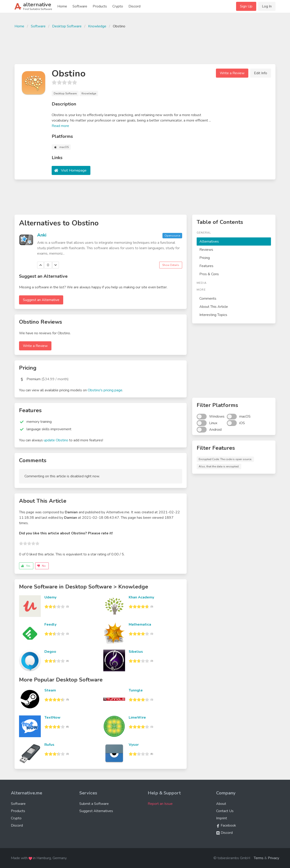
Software (80, 6)
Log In (267, 6)
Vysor (134, 745)
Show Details (171, 265)
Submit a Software (94, 804)
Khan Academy (141, 597)
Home (62, 6)
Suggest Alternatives (96, 811)
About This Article (214, 307)
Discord (134, 6)
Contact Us (225, 811)
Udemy (50, 597)
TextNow (52, 717)
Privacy (273, 858)
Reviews (206, 250)
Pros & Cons (209, 274)
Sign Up (246, 6)
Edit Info (261, 73)
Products (100, 6)
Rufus (49, 745)
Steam (50, 690)
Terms (259, 858)
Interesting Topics (213, 315)
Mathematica (140, 624)
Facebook (226, 825)
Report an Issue (160, 804)
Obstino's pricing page (105, 390)
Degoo (50, 652)
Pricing (205, 258)
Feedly (50, 624)
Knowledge (97, 26)
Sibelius (136, 652)
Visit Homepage (74, 170)
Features (206, 266)
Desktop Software (67, 26)
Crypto (118, 6)
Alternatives (209, 242)
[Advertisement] (145, 46)
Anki (42, 235)
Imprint (222, 818)
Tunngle (136, 690)
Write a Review (232, 73)
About (221, 804)
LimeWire (137, 717)
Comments (208, 299)
